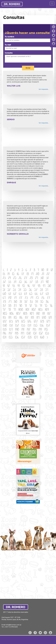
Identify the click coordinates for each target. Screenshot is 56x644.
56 (30, 290)
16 (18, 274)
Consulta (9, 53)
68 (47, 294)
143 (34, 330)
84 (37, 302)
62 (15, 294)
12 (52, 270)
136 (42, 326)
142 (29, 330)
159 (36, 338)
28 (31, 278)
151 (35, 334)
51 (4, 290)
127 (36, 322)
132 (17, 326)
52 (9, 290)
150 (29, 334)
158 (30, 338)
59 (47, 290)
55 (25, 290)
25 (15, 278)
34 (15, 282)
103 (40, 310)
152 (41, 334)
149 (22, 334)
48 (39, 286)
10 (43, 270)
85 (42, 302)
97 (4, 310)
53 (14, 290)
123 (11, 322)
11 (47, 270)
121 (50, 318)
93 (36, 306)
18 (28, 274)
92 (31, 306)
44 (19, 286)
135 (35, 326)
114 (10, 318)
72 (21, 298)
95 (46, 306)
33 (10, 282)
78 (4, 302)
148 (17, 334)
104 (47, 310)
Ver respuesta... (44, 89)
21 (43, 274)
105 (5, 314)
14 (9, 274)
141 (23, 330)
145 (46, 330)
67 (42, 294)
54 (20, 290)
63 (20, 294)
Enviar (28, 68)
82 (26, 302)
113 (4, 318)
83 (31, 302)
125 (23, 322)
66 (36, 294)
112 (49, 314)
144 (40, 330)
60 (4, 294)
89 (15, 306)
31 (47, 278)
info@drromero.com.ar (14, 625)
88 (10, 306)
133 (23, 326)
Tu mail (8, 45)
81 (21, 302)
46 (29, 286)
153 (47, 334)
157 (23, 338)
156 (17, 338)
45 (24, 286)
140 (17, 330)
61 (10, 294)
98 (10, 310)
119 (38, 318)
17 (23, 274)
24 (10, 278)
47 (34, 286)
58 (41, 290)
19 (32, 274)
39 (42, 282)
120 (44, 318)
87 (4, 306)
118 (32, 318)
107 (18, 314)
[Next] (47, 338)
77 (49, 298)
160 (42, 338)
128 (42, 322)
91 (26, 306)
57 (36, 290)
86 (47, 302)
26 (20, 278)
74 (32, 298)
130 (5, 326)
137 (48, 326)
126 (29, 322)
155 (11, 338)
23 (4, 278)
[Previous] (4, 270)
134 (29, 326)
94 (41, 306)
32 (4, 282)
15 (13, 274)
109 (32, 314)
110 (38, 314)
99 (15, 310)
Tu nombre (9, 37)
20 (38, 274)
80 (16, 302)
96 (51, 306)
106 (12, 314)
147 (11, 334)
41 (4, 286)
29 (37, 278)
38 (37, 282)
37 (31, 282)
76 (43, 298)
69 (4, 298)
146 (5, 334)
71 (15, 298)
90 (21, 306)
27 (26, 278)
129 (48, 322)
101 (27, 310)
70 (10, 298)
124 (17, 322)
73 (26, 298)
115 (15, 318)
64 (26, 294)
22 (48, 274)
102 (34, 310)
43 (14, 286)
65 (31, 294)
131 (11, 326)
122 (5, 322)
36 (26, 282)
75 (37, 298)
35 (20, 282)
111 (44, 314)
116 (21, 318)
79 (10, 302)
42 (9, 286)
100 (21, 310)
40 (47, 282)
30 (42, 278)
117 (27, 318)
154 (5, 338)
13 (4, 274)
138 (5, 330)
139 (11, 330)
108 (25, 314)
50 (49, 286)
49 (44, 286)
